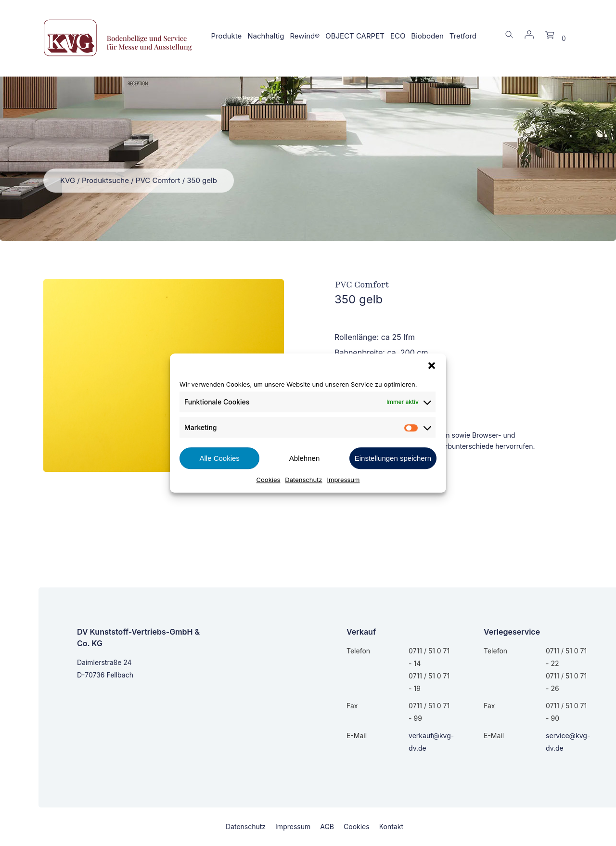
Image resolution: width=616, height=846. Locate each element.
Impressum (344, 480)
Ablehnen (304, 458)
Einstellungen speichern (393, 458)
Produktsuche (105, 180)
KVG (68, 180)
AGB (327, 826)
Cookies (269, 480)
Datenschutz (303, 480)
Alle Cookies (219, 458)
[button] (432, 365)
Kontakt (391, 826)
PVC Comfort (158, 180)
